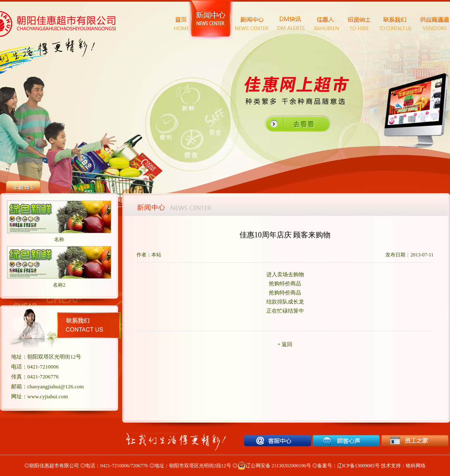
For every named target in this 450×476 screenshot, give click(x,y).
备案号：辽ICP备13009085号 (348, 466)
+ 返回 (285, 344)
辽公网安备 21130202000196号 (274, 466)
